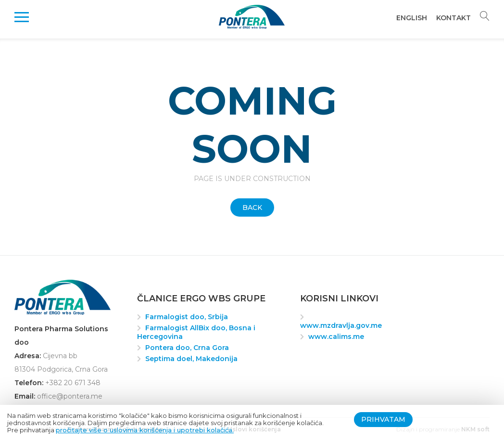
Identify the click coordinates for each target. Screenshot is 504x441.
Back (252, 208)
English (412, 18)
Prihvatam (383, 419)
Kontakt (454, 18)
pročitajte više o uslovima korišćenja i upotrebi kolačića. (145, 430)
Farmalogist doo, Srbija (187, 317)
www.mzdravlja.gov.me (341, 325)
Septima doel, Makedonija (191, 359)
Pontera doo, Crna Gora (187, 348)
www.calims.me (336, 337)
